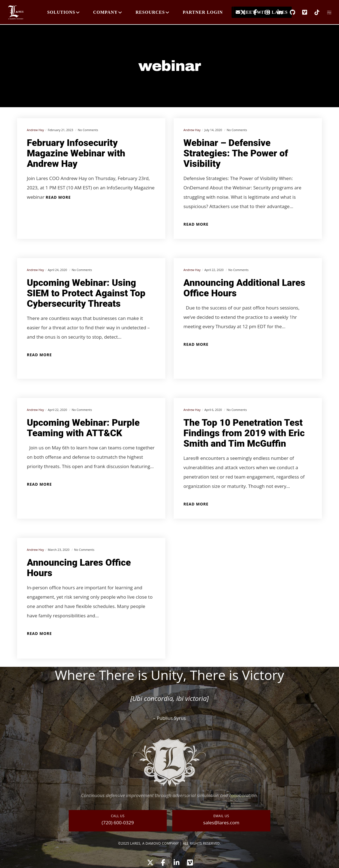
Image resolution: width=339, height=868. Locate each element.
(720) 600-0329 (118, 823)
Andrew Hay (35, 130)
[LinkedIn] (277, 12)
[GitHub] (289, 12)
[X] (239, 12)
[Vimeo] (301, 12)
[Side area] (326, 12)
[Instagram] (264, 12)
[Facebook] (252, 12)
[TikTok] (314, 12)
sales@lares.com (221, 823)
